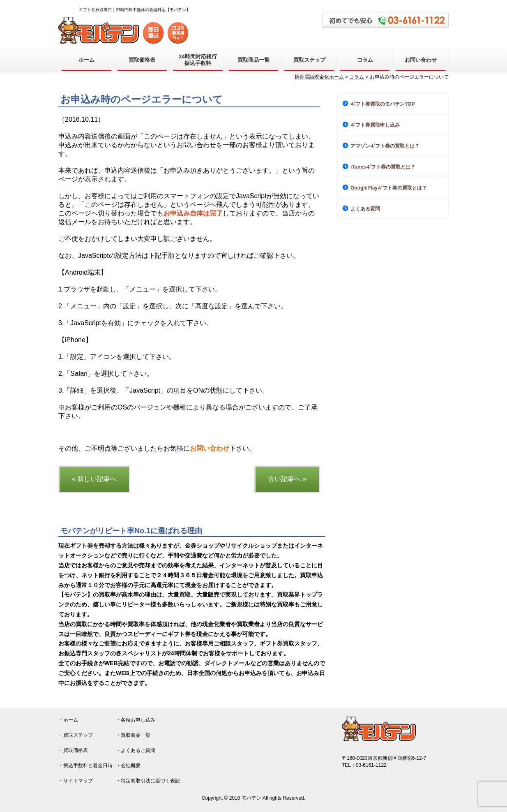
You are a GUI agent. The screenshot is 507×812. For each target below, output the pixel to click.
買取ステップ (309, 60)
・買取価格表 (73, 750)
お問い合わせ (421, 60)
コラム (365, 60)
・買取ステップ (76, 735)
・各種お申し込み (136, 720)
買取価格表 (142, 60)
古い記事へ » (287, 479)
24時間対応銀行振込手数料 (198, 60)
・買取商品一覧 (133, 735)
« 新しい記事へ (94, 479)
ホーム (86, 60)
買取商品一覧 (253, 60)
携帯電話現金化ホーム (319, 77)
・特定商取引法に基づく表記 (148, 781)
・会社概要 (128, 766)
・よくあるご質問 (136, 750)
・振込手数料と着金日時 (85, 766)
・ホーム (68, 720)
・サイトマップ (76, 781)
